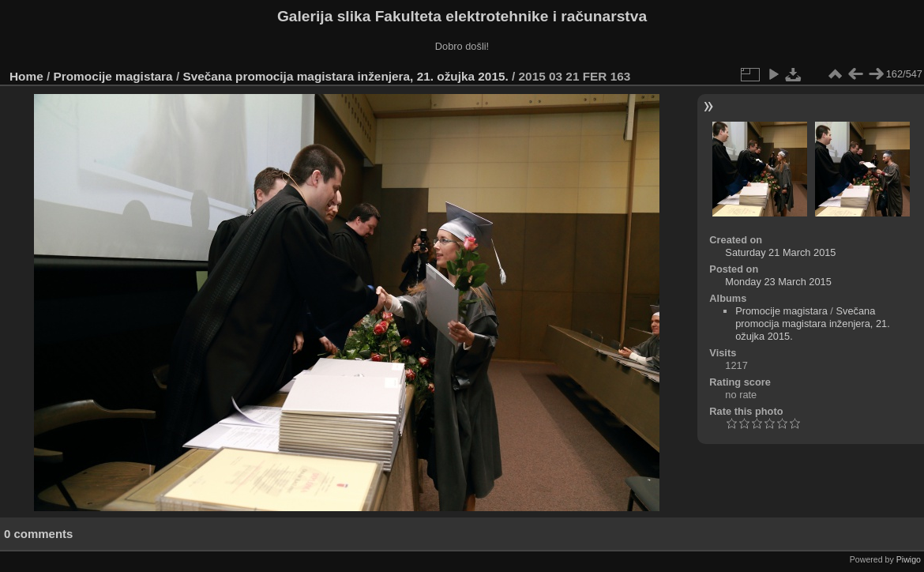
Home (26, 76)
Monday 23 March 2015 (778, 282)
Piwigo (909, 559)
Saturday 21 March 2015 (780, 252)
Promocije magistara (113, 76)
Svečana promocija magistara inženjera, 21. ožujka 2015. (345, 76)
